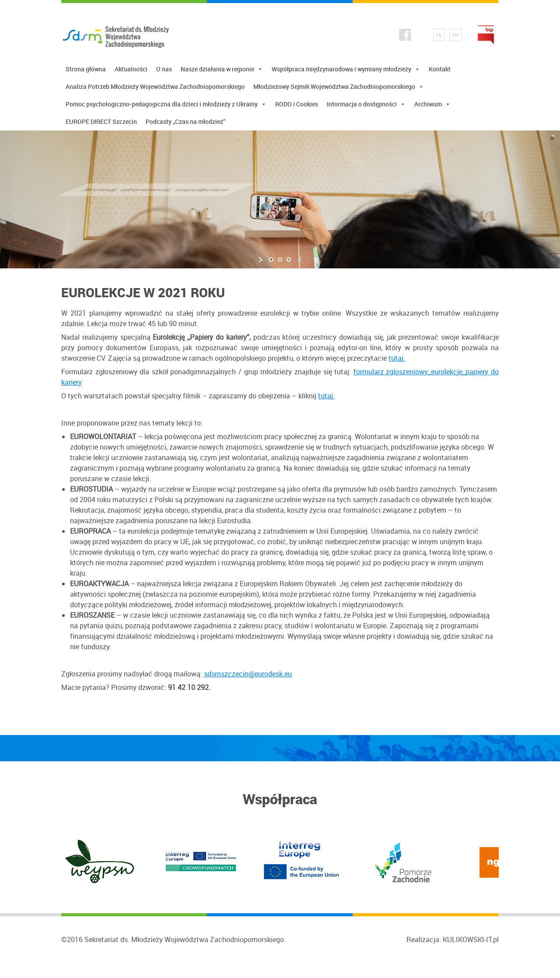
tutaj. (397, 358)
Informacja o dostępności (366, 104)
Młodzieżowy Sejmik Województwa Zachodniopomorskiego (339, 87)
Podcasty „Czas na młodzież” (185, 121)
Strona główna (86, 69)
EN (455, 35)
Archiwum (432, 104)
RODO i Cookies (297, 104)
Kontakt (440, 69)
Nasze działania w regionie (222, 69)
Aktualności (131, 69)
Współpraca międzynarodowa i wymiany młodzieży (346, 69)
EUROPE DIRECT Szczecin (101, 121)
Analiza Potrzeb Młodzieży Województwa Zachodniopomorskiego (155, 86)
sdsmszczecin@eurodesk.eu (248, 674)
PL (439, 35)
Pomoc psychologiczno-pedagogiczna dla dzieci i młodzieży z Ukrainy (166, 104)
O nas (164, 69)
